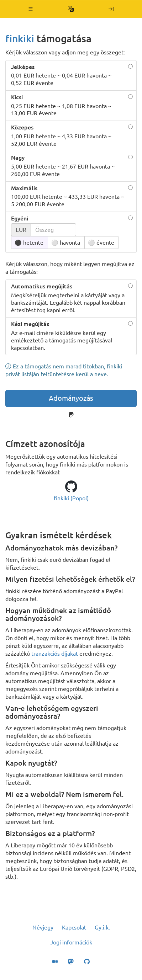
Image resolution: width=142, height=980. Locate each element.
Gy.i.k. (102, 927)
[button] (31, 9)
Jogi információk (71, 942)
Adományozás (71, 398)
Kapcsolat (74, 927)
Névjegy (43, 927)
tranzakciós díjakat (55, 654)
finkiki (20, 39)
